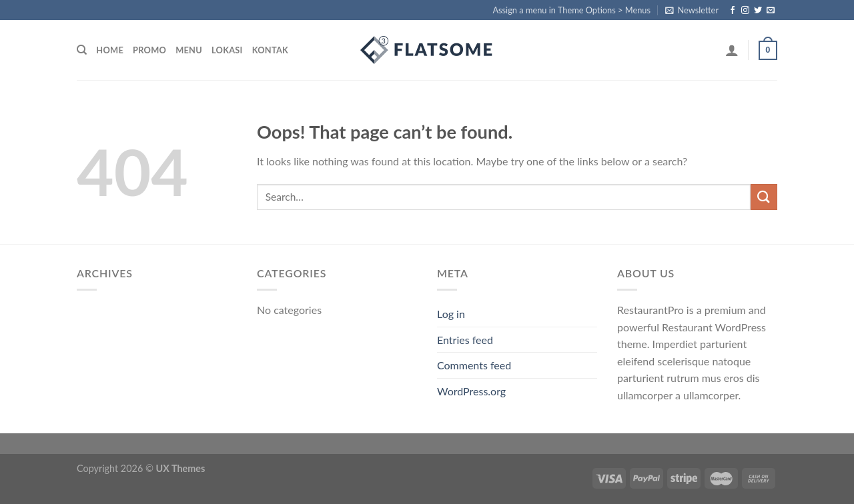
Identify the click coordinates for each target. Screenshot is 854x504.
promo (149, 50)
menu (189, 50)
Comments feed (474, 365)
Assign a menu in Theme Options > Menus (571, 10)
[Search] (82, 50)
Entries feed (465, 340)
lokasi (227, 50)
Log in (451, 314)
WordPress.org (471, 391)
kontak (270, 50)
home (110, 50)
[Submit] (764, 197)
